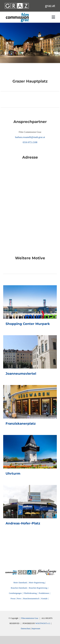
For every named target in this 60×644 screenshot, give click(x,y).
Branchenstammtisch (31, 599)
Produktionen (44, 593)
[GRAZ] (27, 571)
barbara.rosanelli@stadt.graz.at (30, 137)
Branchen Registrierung (38, 588)
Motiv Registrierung (37, 583)
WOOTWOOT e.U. (43, 623)
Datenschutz (26, 629)
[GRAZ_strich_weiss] (17, 4)
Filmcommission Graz (30, 618)
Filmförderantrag (30, 593)
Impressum (36, 629)
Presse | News (16, 599)
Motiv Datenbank (20, 583)
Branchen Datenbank (19, 588)
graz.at (50, 6)
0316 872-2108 (30, 142)
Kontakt (44, 599)
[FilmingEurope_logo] (11, 571)
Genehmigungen (15, 593)
